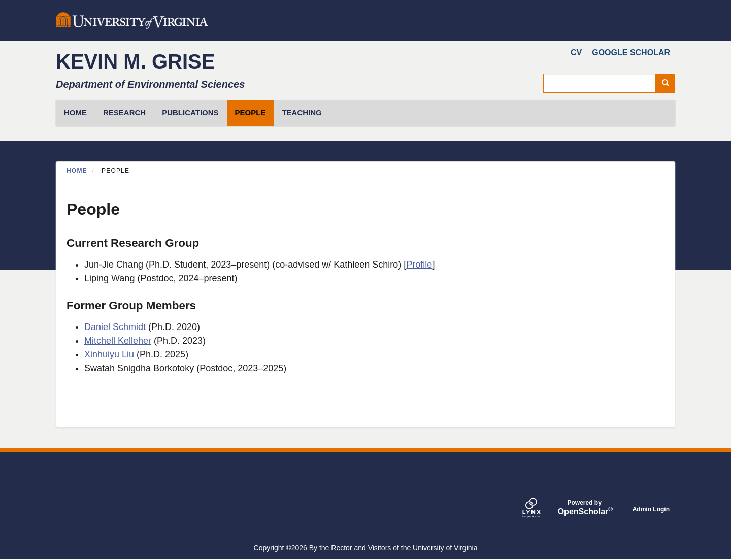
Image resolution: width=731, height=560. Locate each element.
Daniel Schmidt (115, 327)
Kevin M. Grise (135, 61)
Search (669, 83)
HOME (75, 112)
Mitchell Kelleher (118, 341)
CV (576, 53)
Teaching (302, 112)
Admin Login (651, 509)
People (251, 112)
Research (124, 112)
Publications (190, 112)
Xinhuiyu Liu (109, 354)
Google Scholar (631, 53)
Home (77, 171)
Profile (419, 265)
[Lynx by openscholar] (540, 509)
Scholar (585, 508)
